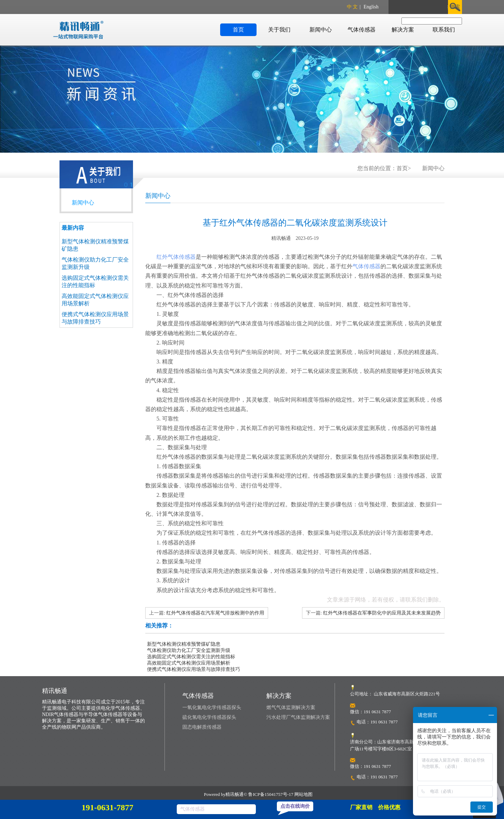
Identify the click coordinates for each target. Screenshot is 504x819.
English (371, 7)
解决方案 (403, 30)
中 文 (352, 7)
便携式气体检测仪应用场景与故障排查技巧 (194, 669)
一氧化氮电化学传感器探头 (212, 707)
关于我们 (279, 30)
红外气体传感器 (176, 257)
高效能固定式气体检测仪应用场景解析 (189, 663)
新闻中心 (321, 30)
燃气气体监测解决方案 (291, 707)
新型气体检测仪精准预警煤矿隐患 (184, 644)
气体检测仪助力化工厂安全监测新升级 (189, 650)
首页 (238, 30)
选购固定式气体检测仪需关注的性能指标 (191, 657)
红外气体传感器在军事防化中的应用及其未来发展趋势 (382, 613)
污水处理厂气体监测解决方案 (298, 717)
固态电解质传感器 (202, 727)
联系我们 (444, 30)
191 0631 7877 (384, 722)
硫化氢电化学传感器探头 (209, 717)
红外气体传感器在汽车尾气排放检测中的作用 (215, 613)
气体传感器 (362, 30)
